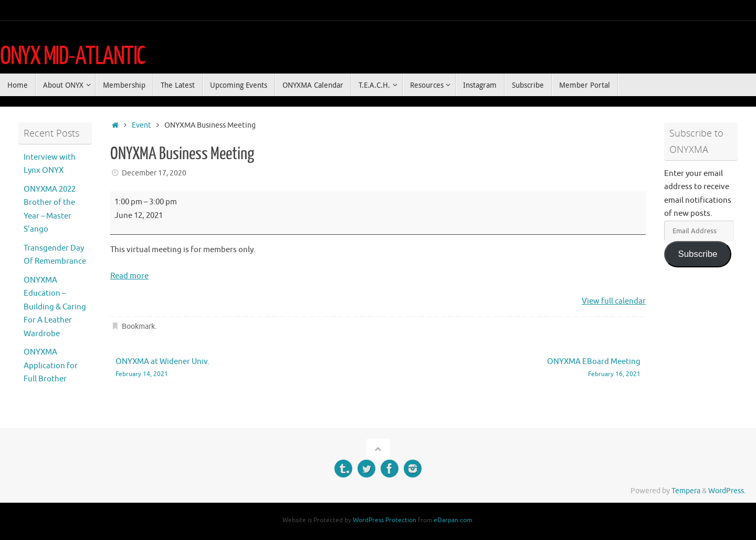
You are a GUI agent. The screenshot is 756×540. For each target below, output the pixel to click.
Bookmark (138, 326)
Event (141, 125)
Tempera (686, 491)
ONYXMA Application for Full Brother (51, 366)
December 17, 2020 (154, 173)
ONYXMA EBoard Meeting (520, 368)
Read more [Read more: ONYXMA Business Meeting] (129, 276)
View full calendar (614, 301)
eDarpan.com (453, 520)
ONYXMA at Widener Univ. (236, 368)
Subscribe (697, 254)
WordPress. (727, 491)
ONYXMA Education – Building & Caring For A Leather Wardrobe (55, 307)
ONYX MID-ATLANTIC (72, 56)
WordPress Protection (385, 520)
